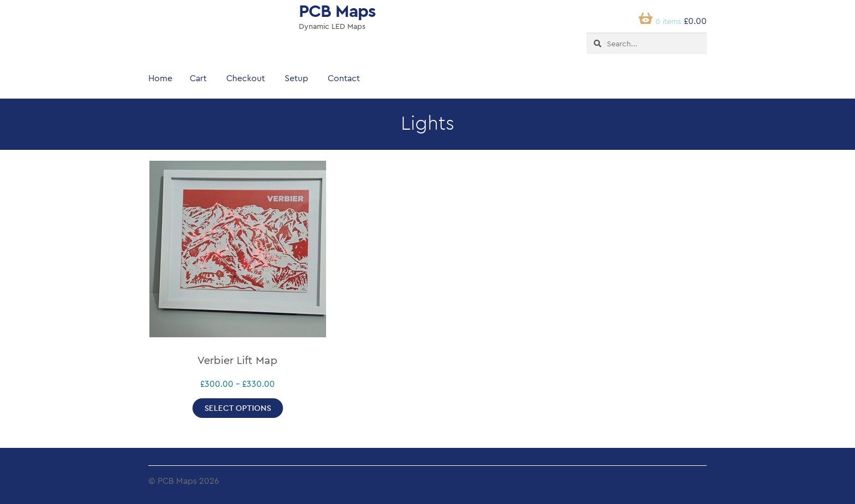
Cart (198, 78)
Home (160, 78)
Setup (296, 78)
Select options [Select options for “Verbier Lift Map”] (238, 408)
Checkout (246, 78)
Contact (344, 78)
